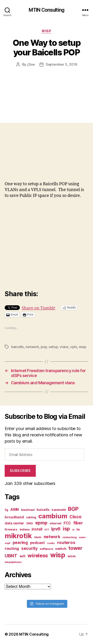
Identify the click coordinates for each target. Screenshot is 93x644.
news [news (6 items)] (82, 537)
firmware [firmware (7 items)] (11, 530)
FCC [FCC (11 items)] (67, 523)
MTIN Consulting (46, 10)
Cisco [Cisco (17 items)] (75, 517)
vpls (73, 347)
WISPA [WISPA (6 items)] (72, 557)
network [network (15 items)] (52, 537)
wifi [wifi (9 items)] (23, 556)
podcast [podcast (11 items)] (38, 543)
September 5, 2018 (61, 64)
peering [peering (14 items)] (20, 543)
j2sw (31, 64)
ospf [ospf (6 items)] (7, 543)
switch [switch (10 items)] (61, 549)
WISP (46, 31)
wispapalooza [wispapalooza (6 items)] (13, 562)
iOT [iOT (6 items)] (47, 530)
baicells (18, 347)
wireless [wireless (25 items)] (38, 555)
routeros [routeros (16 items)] (66, 542)
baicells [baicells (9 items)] (43, 510)
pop (44, 347)
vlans (64, 347)
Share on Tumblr (39, 308)
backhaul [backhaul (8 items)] (28, 510)
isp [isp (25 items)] (66, 529)
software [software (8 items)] (46, 549)
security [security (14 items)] (29, 548)
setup (53, 347)
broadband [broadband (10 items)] (14, 517)
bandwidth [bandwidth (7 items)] (59, 510)
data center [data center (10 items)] (14, 523)
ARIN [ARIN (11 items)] (14, 510)
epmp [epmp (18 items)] (41, 523)
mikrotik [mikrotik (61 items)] (18, 536)
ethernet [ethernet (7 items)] (55, 523)
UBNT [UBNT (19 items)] (11, 556)
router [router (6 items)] (51, 543)
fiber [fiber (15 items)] (78, 523)
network (32, 347)
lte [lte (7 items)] (78, 530)
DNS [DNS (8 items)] (30, 523)
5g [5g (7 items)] (6, 510)
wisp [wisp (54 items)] (58, 555)
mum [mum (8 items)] (38, 537)
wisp (82, 347)
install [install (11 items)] (37, 529)
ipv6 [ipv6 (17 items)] (56, 529)
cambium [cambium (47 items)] (53, 516)
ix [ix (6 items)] (73, 530)
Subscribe (20, 471)
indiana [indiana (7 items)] (25, 530)
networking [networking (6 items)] (69, 537)
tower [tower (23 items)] (75, 548)
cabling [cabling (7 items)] (31, 517)
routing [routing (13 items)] (12, 548)
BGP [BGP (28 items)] (73, 509)
